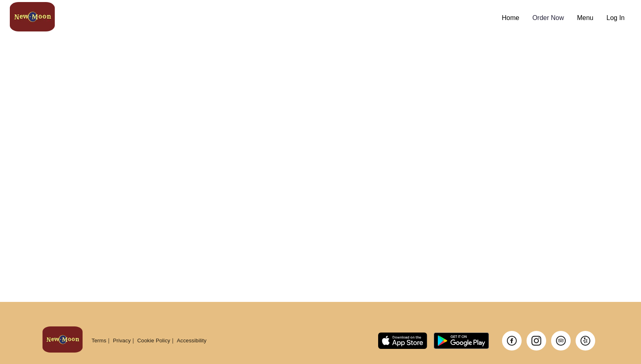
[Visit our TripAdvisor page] (561, 341)
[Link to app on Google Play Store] (461, 341)
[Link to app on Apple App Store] (403, 341)
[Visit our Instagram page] (536, 341)
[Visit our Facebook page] (512, 341)
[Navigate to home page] (252, 18)
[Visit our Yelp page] (585, 341)
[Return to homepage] (63, 341)
